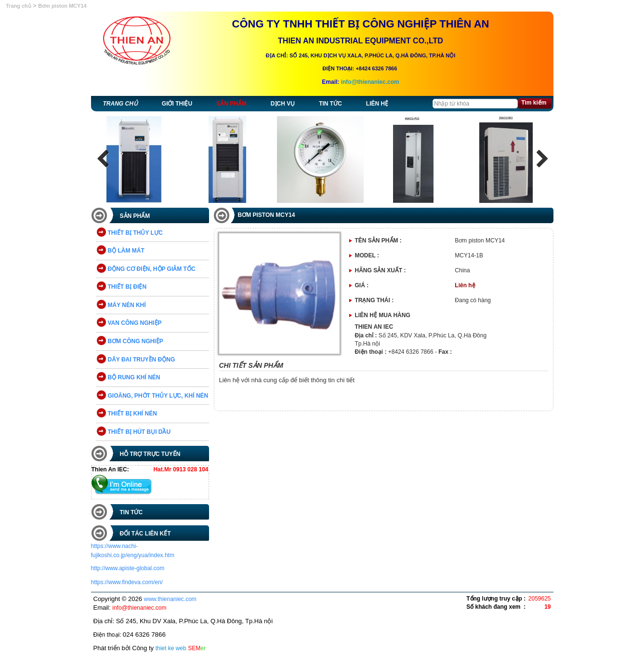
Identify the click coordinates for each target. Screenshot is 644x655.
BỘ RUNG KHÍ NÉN (134, 377)
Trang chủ (19, 6)
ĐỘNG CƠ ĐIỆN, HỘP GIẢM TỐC (152, 269)
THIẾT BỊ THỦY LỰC (135, 233)
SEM (197, 648)
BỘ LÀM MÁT (126, 251)
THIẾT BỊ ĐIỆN (127, 287)
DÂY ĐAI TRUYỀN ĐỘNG (142, 360)
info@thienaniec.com (370, 82)
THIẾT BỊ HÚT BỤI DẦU (139, 432)
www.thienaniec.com (170, 599)
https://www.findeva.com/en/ (127, 582)
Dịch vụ (283, 104)
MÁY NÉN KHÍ (127, 305)
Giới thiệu (177, 104)
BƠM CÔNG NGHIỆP (136, 341)
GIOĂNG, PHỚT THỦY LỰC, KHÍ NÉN (158, 396)
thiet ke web (171, 648)
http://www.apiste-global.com (128, 568)
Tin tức (330, 104)
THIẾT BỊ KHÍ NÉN (132, 414)
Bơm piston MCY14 (62, 6)
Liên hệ (377, 104)
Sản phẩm (231, 104)
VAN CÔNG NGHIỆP (135, 323)
